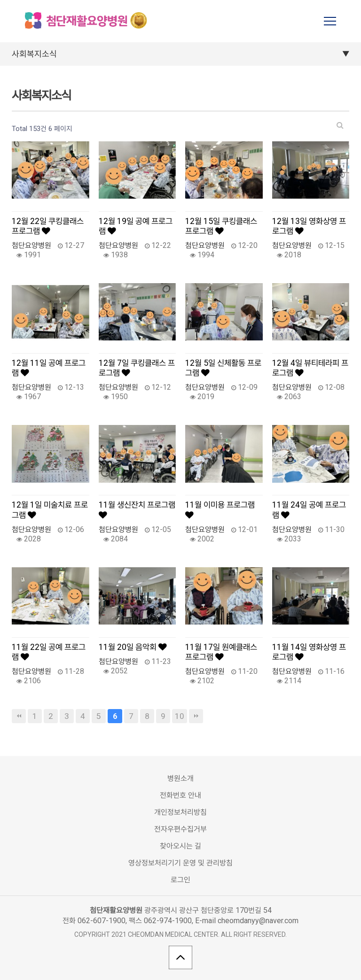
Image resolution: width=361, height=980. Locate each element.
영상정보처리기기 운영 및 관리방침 (180, 863)
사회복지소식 (34, 54)
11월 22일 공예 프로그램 (49, 652)
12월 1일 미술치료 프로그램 (50, 510)
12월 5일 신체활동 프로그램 (223, 368)
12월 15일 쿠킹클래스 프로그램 (221, 226)
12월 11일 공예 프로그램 (49, 368)
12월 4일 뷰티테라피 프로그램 (310, 368)
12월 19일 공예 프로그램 (136, 226)
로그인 (180, 880)
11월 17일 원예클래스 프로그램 (221, 652)
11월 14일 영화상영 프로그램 (309, 652)
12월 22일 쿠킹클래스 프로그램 (48, 226)
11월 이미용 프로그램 (220, 510)
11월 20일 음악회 (133, 647)
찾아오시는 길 (180, 846)
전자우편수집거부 (180, 829)
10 (180, 716)
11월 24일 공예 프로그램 (309, 510)
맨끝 (196, 716)
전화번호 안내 (180, 795)
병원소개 (180, 778)
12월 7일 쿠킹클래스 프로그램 (137, 368)
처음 (19, 716)
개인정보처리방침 (180, 812)
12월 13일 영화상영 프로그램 (309, 226)
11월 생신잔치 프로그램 (137, 510)
